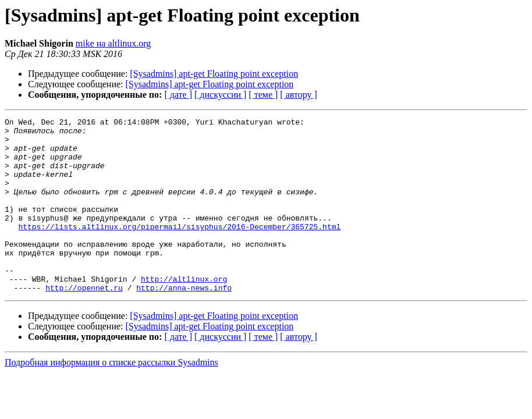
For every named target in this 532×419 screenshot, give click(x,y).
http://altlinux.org (184, 312)
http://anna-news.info (184, 322)
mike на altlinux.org (114, 43)
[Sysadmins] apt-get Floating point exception (214, 74)
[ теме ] (263, 95)
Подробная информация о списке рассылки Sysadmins (111, 397)
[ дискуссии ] (220, 95)
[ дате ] (178, 95)
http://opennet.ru (84, 322)
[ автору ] (298, 95)
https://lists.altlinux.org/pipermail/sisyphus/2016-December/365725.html (179, 249)
